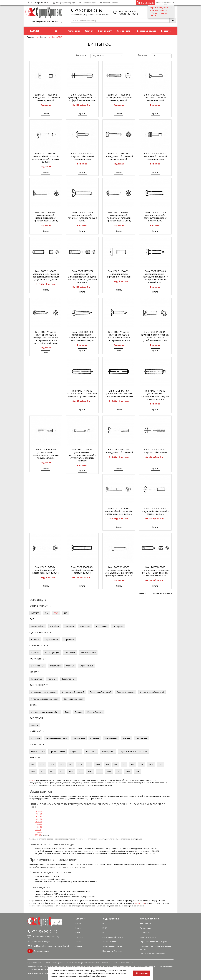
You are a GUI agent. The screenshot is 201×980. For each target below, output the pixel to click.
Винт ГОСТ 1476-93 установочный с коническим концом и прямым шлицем (82, 394)
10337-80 (38, 814)
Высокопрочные (88, 653)
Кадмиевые (75, 752)
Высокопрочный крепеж (113, 937)
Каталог (80, 919)
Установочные (38, 666)
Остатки (89, 31)
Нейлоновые (142, 738)
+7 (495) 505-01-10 (40, 3)
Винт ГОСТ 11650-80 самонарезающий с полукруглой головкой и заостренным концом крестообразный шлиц (46, 337)
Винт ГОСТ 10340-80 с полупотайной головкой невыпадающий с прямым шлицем (46, 158)
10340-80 (38, 822)
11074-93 (38, 824)
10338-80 (38, 816)
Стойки (79, 942)
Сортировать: (81, 55)
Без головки (70, 653)
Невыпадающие (52, 653)
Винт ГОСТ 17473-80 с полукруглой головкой (155, 451)
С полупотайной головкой (152, 692)
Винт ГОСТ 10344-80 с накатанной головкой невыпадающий (155, 156)
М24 (71, 772)
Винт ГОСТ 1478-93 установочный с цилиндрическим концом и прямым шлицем (155, 395)
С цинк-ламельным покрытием (133, 752)
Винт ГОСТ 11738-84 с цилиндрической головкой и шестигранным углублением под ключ (155, 336)
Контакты (166, 31)
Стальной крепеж (110, 942)
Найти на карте (88, 3)
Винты (43, 37)
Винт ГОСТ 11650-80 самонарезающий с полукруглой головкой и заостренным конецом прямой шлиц (155, 277)
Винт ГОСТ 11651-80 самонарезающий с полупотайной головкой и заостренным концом (82, 336)
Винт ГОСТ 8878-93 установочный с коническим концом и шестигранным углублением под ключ (155, 571)
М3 (89, 765)
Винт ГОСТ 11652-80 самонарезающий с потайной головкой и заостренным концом (119, 336)
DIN (46, 613)
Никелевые (91, 752)
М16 (33, 772)
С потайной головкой (73, 699)
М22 (62, 772)
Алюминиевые (111, 738)
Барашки (35, 653)
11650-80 (38, 827)
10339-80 (38, 819)
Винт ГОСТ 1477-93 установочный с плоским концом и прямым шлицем (119, 394)
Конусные (52, 679)
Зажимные (70, 626)
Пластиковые (79, 738)
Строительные (87, 666)
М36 (109, 772)
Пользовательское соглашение (153, 954)
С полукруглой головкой (73, 692)
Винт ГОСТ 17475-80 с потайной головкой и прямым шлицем (82, 570)
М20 (52, 772)
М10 (141, 765)
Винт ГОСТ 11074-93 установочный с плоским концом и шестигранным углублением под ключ (46, 275)
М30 (90, 772)
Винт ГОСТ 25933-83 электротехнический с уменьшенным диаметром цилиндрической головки (119, 571)
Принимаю (142, 973)
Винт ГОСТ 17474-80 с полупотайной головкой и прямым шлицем (155, 511)
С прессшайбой (52, 639)
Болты (78, 923)
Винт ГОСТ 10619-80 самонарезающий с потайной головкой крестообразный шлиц (46, 217)
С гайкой (35, 639)
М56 (137, 772)
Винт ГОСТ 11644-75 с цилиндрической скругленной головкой (119, 274)
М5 (116, 765)
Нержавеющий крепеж (112, 951)
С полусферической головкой (45, 699)
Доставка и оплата (147, 31)
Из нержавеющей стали (56, 738)
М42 (118, 772)
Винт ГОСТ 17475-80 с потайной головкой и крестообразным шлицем (46, 570)
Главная (30, 37)
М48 (128, 772)
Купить (46, 113)
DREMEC (35, 613)
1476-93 (38, 830)
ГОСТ (105, 928)
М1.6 (62, 765)
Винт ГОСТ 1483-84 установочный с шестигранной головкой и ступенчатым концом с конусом (82, 455)
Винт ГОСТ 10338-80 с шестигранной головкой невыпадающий (119, 97)
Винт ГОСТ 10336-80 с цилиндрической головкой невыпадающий (46, 97)
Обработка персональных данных (154, 942)
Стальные (95, 738)
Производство (124, 31)
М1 (33, 765)
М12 (151, 765)
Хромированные (57, 752)
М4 (107, 765)
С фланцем (69, 639)
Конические (85, 626)
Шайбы (79, 946)
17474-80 (38, 832)
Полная (35, 725)
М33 (100, 772)
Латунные (36, 738)
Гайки (78, 932)
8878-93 (38, 835)
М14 (160, 765)
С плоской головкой (126, 692)
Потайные (55, 626)
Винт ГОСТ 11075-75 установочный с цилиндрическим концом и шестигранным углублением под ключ (82, 277)
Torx (67, 712)
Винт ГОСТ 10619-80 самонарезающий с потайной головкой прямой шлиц (82, 217)
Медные (127, 738)
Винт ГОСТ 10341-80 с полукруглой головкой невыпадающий (82, 156)
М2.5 (80, 765)
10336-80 (38, 811)
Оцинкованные (38, 752)
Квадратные (37, 679)
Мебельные (55, 666)
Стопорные (118, 626)
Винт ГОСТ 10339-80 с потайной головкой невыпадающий (155, 97)
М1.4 (52, 765)
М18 (43, 772)
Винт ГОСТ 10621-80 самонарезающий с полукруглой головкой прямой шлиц (155, 217)
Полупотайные (38, 626)
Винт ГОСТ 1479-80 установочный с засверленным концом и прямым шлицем (46, 454)
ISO (66, 613)
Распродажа (74, 31)
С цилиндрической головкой (44, 692)
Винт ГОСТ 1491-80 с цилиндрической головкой (119, 451)
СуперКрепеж (140, 903)
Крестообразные (95, 712)
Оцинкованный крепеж (112, 946)
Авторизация (146, 923)
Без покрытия (108, 752)
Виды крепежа (111, 919)
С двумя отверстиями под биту (45, 712)
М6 (124, 765)
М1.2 (42, 765)
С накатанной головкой (100, 692)
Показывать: (142, 55)
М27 (81, 772)
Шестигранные (69, 679)
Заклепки (80, 937)
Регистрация (145, 928)
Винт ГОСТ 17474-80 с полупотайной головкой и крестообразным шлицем (119, 511)
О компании (105, 31)
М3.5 (98, 765)
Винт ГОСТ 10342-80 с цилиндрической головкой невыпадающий (119, 156)
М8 (133, 765)
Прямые (78, 712)
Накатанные (102, 626)
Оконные (70, 666)
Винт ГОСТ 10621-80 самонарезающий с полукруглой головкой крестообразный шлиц (119, 217)
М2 (71, 765)
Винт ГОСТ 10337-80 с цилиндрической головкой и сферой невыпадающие (82, 97)
